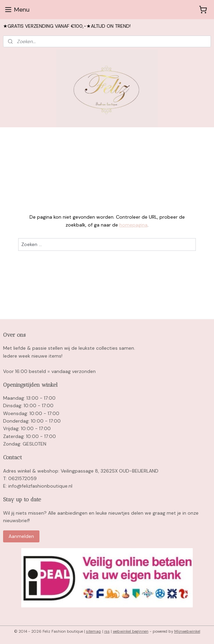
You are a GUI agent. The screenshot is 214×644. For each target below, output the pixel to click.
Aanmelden (21, 536)
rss (107, 631)
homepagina (133, 225)
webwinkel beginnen (131, 631)
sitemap (94, 631)
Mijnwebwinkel (187, 631)
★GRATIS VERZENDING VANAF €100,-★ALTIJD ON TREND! (67, 26)
